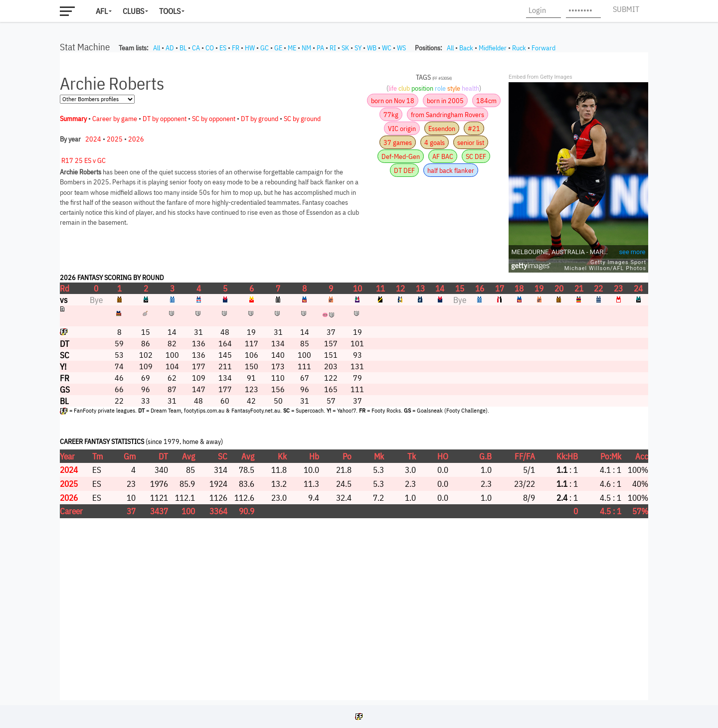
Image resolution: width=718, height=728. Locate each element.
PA (320, 48)
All (157, 48)
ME (292, 48)
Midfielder (493, 48)
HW (250, 48)
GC (265, 48)
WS (401, 48)
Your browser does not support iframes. (354, 376)
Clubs (133, 11)
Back (466, 48)
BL (183, 48)
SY (358, 48)
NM (306, 48)
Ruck (519, 48)
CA (196, 48)
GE (278, 48)
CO (210, 48)
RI (333, 48)
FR (236, 48)
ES (223, 48)
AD (170, 48)
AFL (102, 11)
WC (387, 48)
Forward (543, 48)
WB (372, 48)
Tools (170, 11)
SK (345, 48)
